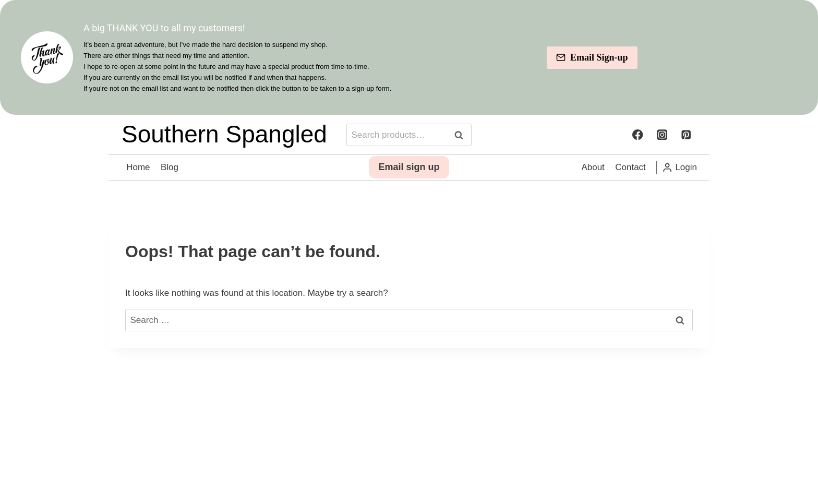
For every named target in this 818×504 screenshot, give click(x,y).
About (593, 175)
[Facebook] (637, 142)
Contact (630, 175)
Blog (170, 175)
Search (462, 142)
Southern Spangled (224, 142)
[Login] (679, 175)
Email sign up (409, 175)
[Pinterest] (686, 142)
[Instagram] (662, 142)
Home (138, 175)
